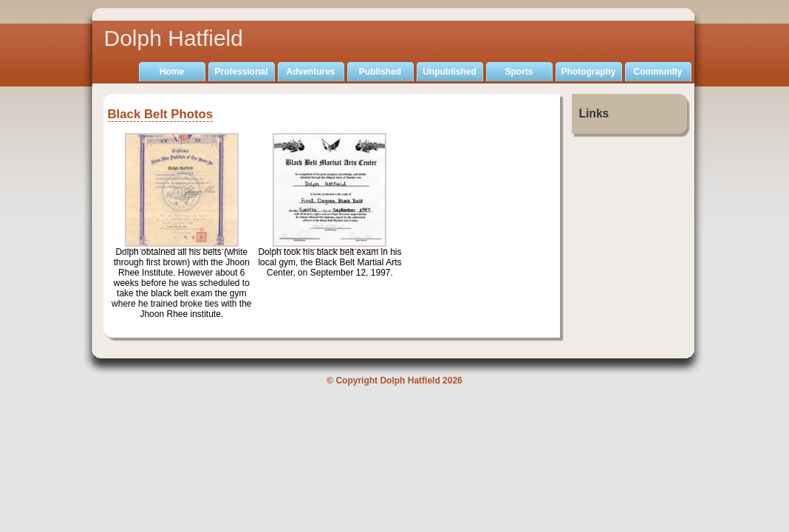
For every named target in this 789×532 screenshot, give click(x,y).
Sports (519, 72)
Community (658, 72)
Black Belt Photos (161, 114)
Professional (241, 72)
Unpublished (450, 72)
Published (380, 72)
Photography (589, 72)
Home (172, 72)
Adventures (310, 72)
